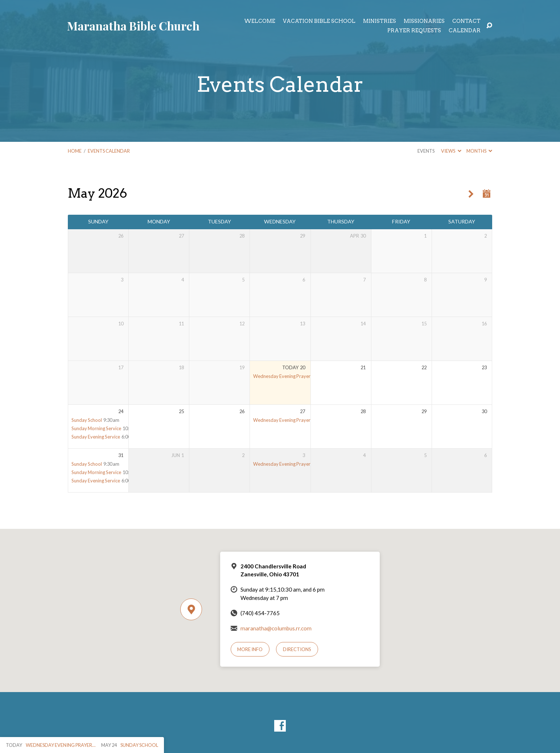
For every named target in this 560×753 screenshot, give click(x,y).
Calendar (465, 30)
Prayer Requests (414, 30)
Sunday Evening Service (96, 437)
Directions (297, 649)
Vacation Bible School (319, 21)
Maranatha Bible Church (133, 26)
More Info (250, 649)
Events (426, 151)
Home (75, 151)
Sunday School (87, 420)
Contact (466, 21)
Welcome (260, 21)
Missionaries (424, 21)
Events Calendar (109, 151)
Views (451, 151)
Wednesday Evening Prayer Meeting (291, 376)
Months (479, 151)
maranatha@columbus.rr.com (276, 628)
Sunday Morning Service (96, 428)
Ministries (380, 21)
